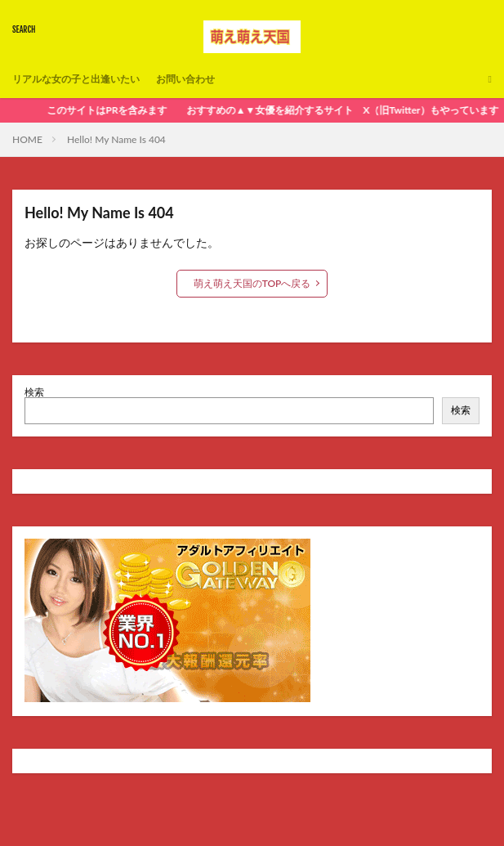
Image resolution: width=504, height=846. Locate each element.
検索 (34, 392)
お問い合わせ (185, 79)
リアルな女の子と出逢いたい (76, 79)
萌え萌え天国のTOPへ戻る (252, 283)
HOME (27, 139)
